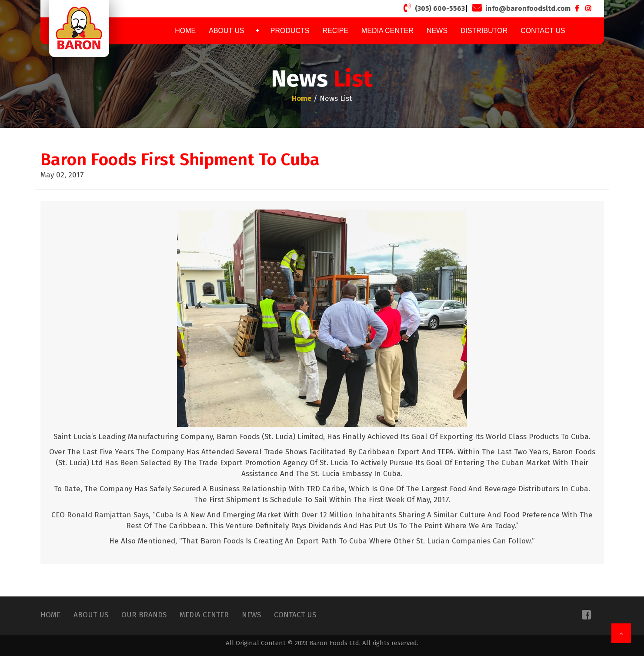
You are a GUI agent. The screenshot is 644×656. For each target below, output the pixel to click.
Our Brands (144, 615)
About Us (227, 31)
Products (290, 31)
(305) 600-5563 (433, 8)
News (437, 31)
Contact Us (543, 31)
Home (185, 31)
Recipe (336, 31)
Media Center (387, 31)
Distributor (484, 31)
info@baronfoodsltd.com (520, 8)
